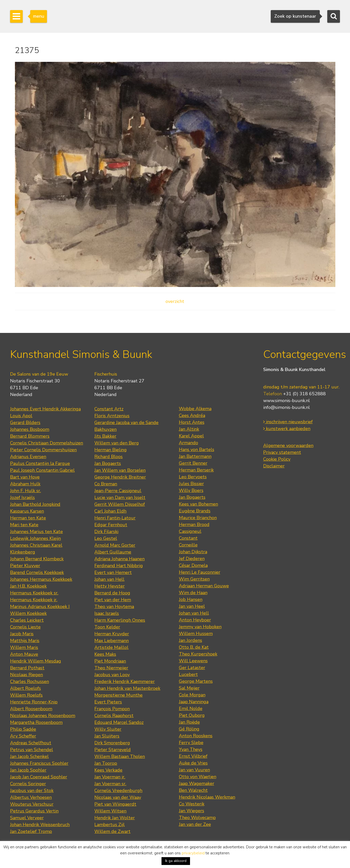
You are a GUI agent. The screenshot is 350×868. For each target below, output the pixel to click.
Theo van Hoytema (114, 607)
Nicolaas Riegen (26, 675)
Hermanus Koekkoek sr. (34, 593)
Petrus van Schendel (32, 750)
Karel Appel (191, 436)
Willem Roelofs (26, 695)
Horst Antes (192, 422)
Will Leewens (193, 661)
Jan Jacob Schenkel (29, 756)
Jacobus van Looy (112, 675)
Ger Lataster (192, 668)
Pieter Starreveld (113, 750)
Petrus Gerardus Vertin (34, 811)
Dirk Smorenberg (112, 743)
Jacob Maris (22, 634)
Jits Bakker (105, 436)
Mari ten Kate (24, 525)
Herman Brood (194, 524)
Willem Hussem (196, 634)
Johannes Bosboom (30, 429)
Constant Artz (109, 409)
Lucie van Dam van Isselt (120, 497)
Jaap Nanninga (194, 702)
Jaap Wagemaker (197, 783)
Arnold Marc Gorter (115, 545)
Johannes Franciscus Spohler (39, 763)
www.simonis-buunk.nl (287, 401)
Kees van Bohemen (198, 504)
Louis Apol (21, 416)
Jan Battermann (195, 456)
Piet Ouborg (192, 715)
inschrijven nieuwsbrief (288, 422)
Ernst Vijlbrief (193, 756)
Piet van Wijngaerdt (115, 804)
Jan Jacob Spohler (28, 770)
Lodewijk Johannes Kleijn (35, 538)
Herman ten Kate (28, 518)
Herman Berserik (196, 470)
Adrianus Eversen (28, 457)
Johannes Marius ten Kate (36, 532)
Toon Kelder (107, 627)
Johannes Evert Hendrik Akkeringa (45, 409)
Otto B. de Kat (194, 647)
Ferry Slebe (191, 743)
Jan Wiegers (192, 811)
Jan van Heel (192, 606)
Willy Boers (191, 490)
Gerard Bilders (25, 423)
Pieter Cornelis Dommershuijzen (43, 450)
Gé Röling (189, 729)
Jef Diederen (192, 559)
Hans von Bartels (197, 450)
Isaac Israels (107, 613)
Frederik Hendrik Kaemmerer (125, 681)
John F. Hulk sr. (25, 491)
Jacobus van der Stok (32, 791)
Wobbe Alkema (195, 409)
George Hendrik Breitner (120, 477)
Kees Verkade (108, 770)
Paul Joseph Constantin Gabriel (42, 470)
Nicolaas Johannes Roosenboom (43, 716)
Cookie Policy (277, 459)
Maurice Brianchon (198, 518)
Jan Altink (189, 429)
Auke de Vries (193, 763)
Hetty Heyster (110, 586)
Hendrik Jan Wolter (115, 818)
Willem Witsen (110, 811)
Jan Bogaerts (108, 463)
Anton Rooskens (196, 736)
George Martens (196, 681)
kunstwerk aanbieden (287, 429)
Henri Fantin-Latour (115, 518)
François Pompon (112, 709)
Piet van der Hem (113, 600)
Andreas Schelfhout (31, 743)
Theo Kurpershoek (198, 654)
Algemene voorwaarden (288, 445)
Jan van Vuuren (194, 770)
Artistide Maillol (111, 647)
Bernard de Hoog (112, 593)
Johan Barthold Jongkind (35, 504)
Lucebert (188, 674)
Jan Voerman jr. (110, 777)
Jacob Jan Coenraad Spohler (39, 777)
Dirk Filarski (106, 532)
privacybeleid (193, 853)
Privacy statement (282, 452)
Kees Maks (105, 654)
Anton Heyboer (195, 620)
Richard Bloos (109, 457)
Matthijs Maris (25, 641)
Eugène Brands (195, 511)
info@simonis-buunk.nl (287, 407)
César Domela (193, 565)
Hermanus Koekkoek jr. (34, 600)
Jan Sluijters (107, 736)
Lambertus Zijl (110, 825)
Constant (188, 538)
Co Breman (106, 484)
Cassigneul (190, 531)
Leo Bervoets (193, 477)
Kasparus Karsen (27, 511)
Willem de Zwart (112, 831)
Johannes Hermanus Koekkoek (41, 579)
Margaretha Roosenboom (36, 722)
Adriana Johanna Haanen (119, 559)
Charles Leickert (27, 620)
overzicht (175, 301)
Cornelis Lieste (25, 627)
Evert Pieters (108, 702)
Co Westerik (192, 804)
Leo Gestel (106, 538)
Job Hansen (191, 599)
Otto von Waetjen (198, 777)
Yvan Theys (191, 749)
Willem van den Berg (117, 443)
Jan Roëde (189, 722)
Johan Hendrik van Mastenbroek (127, 688)
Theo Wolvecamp (197, 818)
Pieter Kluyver (25, 566)
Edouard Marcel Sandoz (119, 722)
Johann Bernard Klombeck (37, 559)
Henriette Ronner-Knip (34, 702)
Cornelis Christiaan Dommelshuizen (47, 443)
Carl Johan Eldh (110, 511)
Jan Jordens (191, 640)
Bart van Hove (25, 477)
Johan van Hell (109, 579)
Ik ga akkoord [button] (176, 861)
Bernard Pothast (27, 668)
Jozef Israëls (22, 497)
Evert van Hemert (113, 572)
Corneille (188, 545)
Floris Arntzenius (112, 416)
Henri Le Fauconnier (200, 572)
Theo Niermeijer (111, 668)
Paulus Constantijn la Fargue (40, 463)
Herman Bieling (111, 450)
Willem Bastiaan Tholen (120, 756)
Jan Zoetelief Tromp (31, 831)
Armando (189, 443)
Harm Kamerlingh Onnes (120, 620)
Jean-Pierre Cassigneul (118, 491)
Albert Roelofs (25, 688)
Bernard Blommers (30, 436)
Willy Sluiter (108, 729)
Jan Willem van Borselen (120, 470)
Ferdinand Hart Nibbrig (119, 566)
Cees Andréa (192, 415)
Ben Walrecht (193, 790)
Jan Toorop (106, 763)
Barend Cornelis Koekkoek (37, 572)
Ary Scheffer (23, 736)
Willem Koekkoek (28, 613)
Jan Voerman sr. (110, 784)
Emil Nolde (191, 708)
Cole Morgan (192, 695)
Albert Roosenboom (31, 709)
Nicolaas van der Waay (118, 797)
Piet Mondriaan (110, 661)
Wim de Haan (193, 593)
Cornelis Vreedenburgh (118, 791)
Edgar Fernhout (111, 525)
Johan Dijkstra (193, 552)
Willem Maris (24, 647)
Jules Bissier (191, 484)
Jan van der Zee (195, 824)
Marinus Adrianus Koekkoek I (40, 607)
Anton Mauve (24, 654)
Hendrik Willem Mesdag (36, 661)
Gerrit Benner (193, 463)
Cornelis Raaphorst (114, 716)
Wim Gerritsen (194, 579)
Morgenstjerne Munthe (118, 695)
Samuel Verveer (27, 818)
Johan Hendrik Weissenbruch (40, 825)
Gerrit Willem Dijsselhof (120, 504)
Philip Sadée (23, 729)
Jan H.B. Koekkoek (28, 586)
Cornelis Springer (28, 784)
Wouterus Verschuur (32, 804)
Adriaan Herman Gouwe (204, 586)
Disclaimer (274, 466)
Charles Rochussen (30, 681)
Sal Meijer (189, 688)
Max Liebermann (112, 641)
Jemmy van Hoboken (200, 627)
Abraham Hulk (25, 484)
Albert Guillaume (113, 552)
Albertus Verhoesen (31, 797)
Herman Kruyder (112, 634)
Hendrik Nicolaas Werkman (207, 797)
